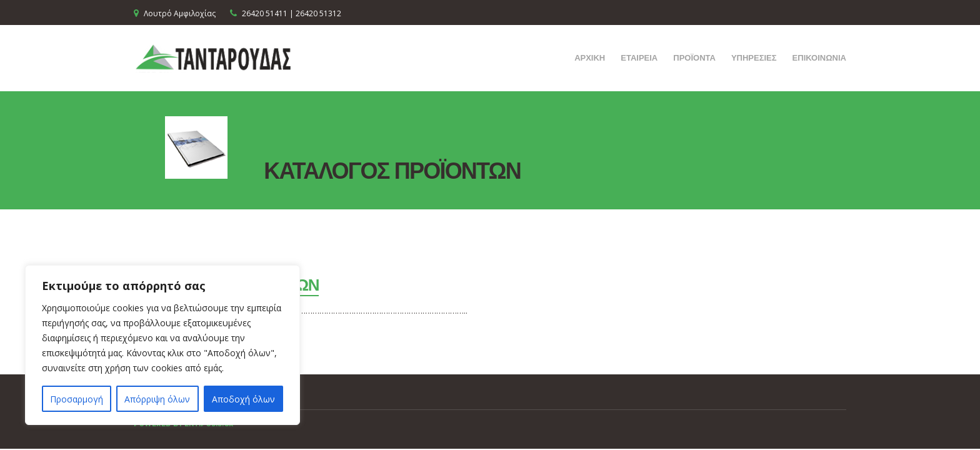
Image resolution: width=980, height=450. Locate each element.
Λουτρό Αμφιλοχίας (180, 13)
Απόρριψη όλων (157, 399)
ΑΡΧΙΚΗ (590, 57)
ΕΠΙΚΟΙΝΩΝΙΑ (819, 57)
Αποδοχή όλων (243, 399)
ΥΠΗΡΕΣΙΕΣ (754, 57)
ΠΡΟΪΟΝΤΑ (694, 57)
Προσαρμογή (77, 399)
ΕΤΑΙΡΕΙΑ (639, 57)
